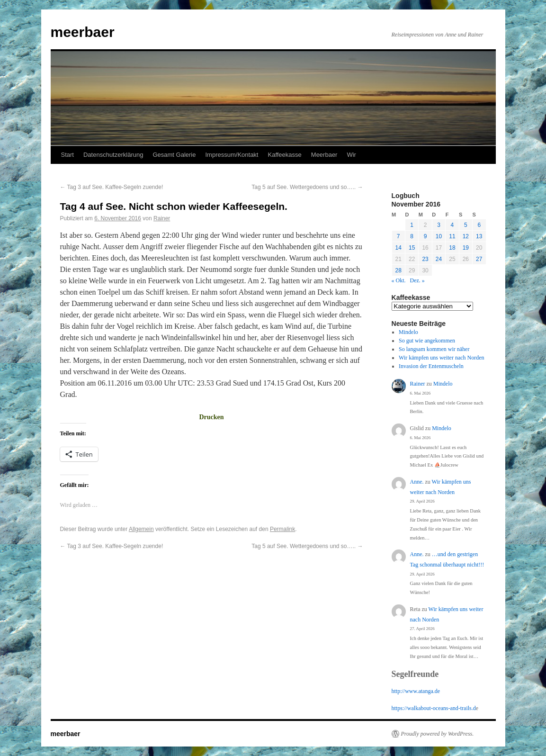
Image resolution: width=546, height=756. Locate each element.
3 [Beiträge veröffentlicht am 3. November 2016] (439, 225)
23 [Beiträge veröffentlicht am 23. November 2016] (425, 259)
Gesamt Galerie (174, 155)
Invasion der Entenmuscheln (431, 366)
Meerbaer (324, 155)
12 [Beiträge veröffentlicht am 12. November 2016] (466, 236)
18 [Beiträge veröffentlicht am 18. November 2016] (452, 248)
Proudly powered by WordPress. (438, 734)
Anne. (417, 482)
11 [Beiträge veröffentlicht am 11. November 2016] (452, 236)
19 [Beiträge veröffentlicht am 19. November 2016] (466, 248)
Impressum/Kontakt (232, 155)
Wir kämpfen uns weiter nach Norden (441, 358)
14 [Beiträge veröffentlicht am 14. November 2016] (398, 248)
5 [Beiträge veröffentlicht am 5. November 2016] (466, 225)
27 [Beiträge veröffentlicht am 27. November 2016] (479, 259)
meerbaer (83, 32)
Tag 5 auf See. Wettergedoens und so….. (307, 187)
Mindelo (408, 332)
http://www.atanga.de (416, 691)
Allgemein (141, 529)
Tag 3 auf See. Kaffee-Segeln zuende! (112, 187)
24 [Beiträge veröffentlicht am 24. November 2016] (439, 259)
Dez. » (417, 280)
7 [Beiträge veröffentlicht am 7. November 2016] (398, 236)
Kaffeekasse (284, 155)
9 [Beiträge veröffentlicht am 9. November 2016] (425, 236)
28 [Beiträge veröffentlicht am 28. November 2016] (398, 270)
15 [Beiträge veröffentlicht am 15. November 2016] (412, 248)
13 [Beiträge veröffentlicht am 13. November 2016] (479, 236)
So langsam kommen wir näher (434, 349)
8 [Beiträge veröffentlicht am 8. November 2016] (412, 236)
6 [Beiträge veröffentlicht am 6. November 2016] (479, 225)
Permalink (282, 529)
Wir (351, 155)
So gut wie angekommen (427, 341)
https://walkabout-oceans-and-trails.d (434, 708)
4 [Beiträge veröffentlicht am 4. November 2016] (452, 225)
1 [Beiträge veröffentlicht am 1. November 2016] (412, 225)
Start (67, 155)
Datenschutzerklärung (113, 155)
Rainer (162, 218)
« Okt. (399, 280)
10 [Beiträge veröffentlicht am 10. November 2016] (439, 236)
